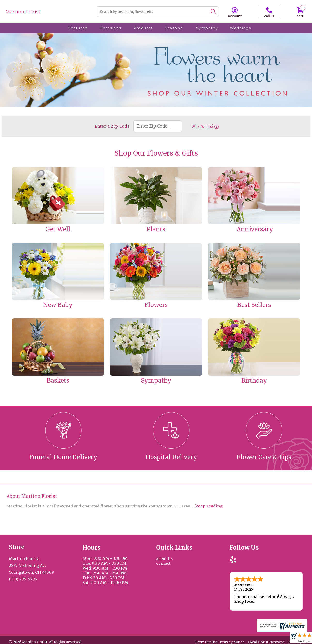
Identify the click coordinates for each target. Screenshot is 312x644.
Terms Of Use (206, 642)
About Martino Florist (32, 496)
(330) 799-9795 (23, 579)
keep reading (209, 506)
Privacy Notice (232, 642)
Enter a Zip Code (111, 126)
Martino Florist (23, 12)
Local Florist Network (266, 642)
